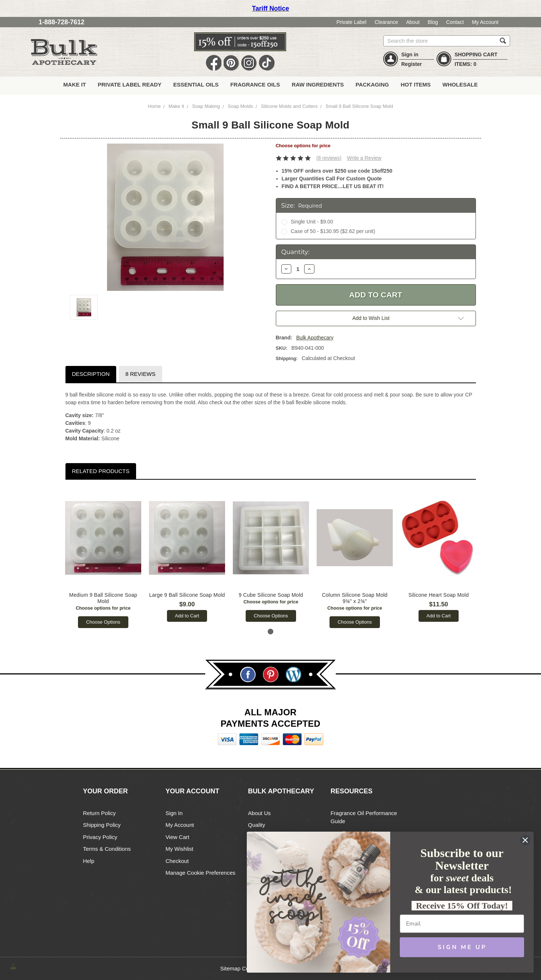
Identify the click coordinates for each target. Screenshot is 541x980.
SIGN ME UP (462, 947)
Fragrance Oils (255, 84)
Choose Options (103, 622)
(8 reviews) (329, 158)
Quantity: (296, 252)
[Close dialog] (525, 840)
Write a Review (364, 158)
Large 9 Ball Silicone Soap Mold (187, 595)
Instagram (249, 63)
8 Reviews (140, 374)
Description (91, 374)
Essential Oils (196, 84)
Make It (75, 84)
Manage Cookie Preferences (200, 873)
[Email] (462, 924)
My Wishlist (179, 849)
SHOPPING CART (476, 54)
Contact (455, 22)
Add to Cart (187, 616)
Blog (433, 22)
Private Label (352, 22)
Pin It (231, 63)
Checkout (177, 861)
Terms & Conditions (107, 849)
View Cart (177, 837)
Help (89, 861)
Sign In (174, 813)
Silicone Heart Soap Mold (439, 595)
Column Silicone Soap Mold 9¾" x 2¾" (355, 598)
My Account (485, 22)
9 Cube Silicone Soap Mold (271, 595)
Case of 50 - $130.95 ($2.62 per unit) (333, 231)
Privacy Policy (100, 837)
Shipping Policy (102, 825)
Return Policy (99, 813)
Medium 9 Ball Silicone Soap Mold (104, 598)
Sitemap (230, 968)
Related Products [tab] (100, 471)
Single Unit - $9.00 (312, 222)
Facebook (214, 63)
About (413, 22)
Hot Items (416, 84)
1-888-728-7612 (62, 22)
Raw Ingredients (318, 84)
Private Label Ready (130, 84)
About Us (259, 813)
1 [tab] (270, 632)
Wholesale (460, 84)
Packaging (372, 84)
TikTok (267, 63)
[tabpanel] (103, 558)
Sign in (410, 54)
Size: (302, 205)
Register (412, 64)
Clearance (386, 22)
